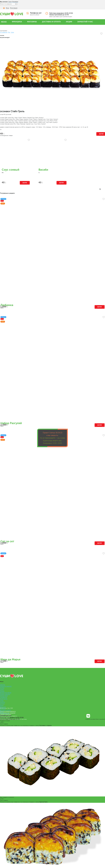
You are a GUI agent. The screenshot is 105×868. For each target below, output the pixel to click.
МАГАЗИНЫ (32, 22)
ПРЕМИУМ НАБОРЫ (6, 686)
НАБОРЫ (3, 685)
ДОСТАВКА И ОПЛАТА (51, 22)
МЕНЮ (4, 22)
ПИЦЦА (2, 691)
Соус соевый (10, 170)
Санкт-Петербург (13, 2)
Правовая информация (6, 714)
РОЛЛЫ (2, 688)
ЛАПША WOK (4, 696)
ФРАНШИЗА (17, 22)
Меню (2, 705)
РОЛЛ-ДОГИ (4, 699)
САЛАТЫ (2, 702)
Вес (9, 32)
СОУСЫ (2, 704)
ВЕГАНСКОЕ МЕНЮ (6, 693)
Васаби (43, 170)
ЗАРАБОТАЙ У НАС (85, 22)
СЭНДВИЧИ (3, 697)
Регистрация (14, 8)
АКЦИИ (69, 22)
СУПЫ (2, 701)
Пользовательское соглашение (8, 713)
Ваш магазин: (4, 2)
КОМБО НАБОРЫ (5, 694)
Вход (7, 8)
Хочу (25, 183)
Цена (12, 32)
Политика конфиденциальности (8, 711)
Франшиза (3, 707)
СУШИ (2, 690)
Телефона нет (36, 13)
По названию (4, 32)
